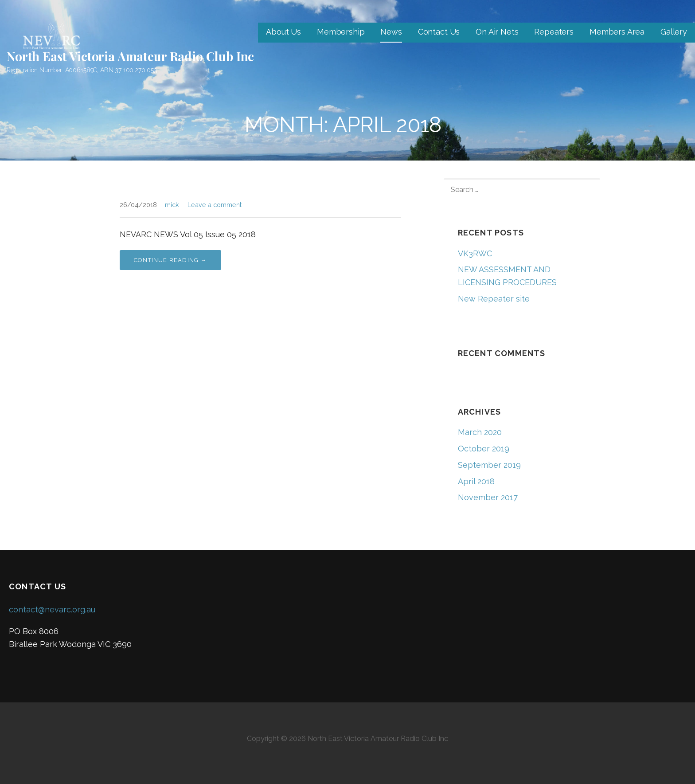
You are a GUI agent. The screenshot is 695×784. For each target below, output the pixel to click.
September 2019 (489, 465)
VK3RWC (475, 253)
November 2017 (488, 497)
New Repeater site (494, 299)
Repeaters (554, 32)
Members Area (617, 32)
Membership (341, 32)
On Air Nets (497, 32)
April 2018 (476, 481)
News (391, 32)
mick (172, 205)
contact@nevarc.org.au (52, 610)
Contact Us (439, 32)
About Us (283, 32)
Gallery (674, 32)
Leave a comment (215, 205)
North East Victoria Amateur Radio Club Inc (130, 56)
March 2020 (480, 432)
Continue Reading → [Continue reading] (170, 260)
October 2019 (484, 449)
